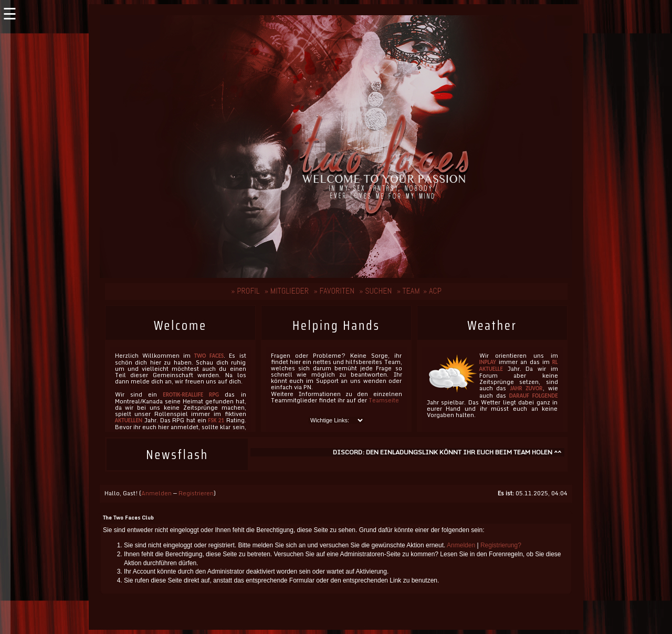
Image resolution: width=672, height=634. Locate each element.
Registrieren (196, 493)
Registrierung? (501, 545)
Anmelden (156, 493)
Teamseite (384, 400)
